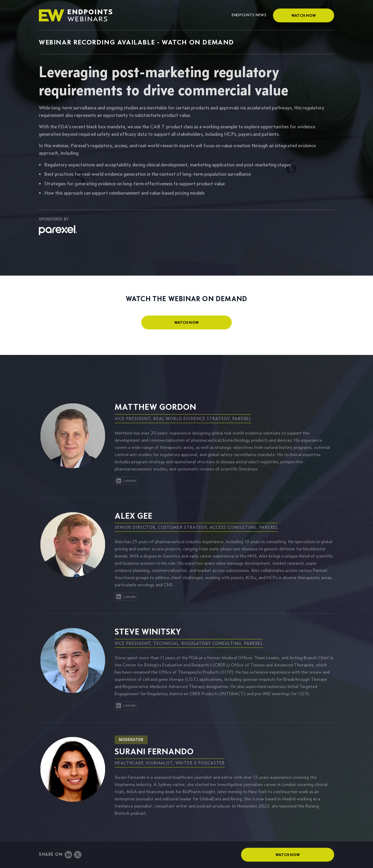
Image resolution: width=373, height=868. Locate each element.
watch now (187, 322)
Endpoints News (249, 15)
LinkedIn (126, 481)
